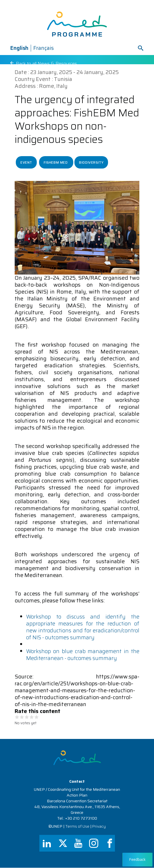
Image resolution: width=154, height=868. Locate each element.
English (19, 48)
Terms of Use (77, 826)
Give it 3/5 (27, 717)
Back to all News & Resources (47, 64)
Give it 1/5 (17, 717)
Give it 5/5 (37, 717)
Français (44, 48)
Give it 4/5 (32, 717)
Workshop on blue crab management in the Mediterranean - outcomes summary (83, 655)
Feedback (137, 860)
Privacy (99, 826)
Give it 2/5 (22, 717)
